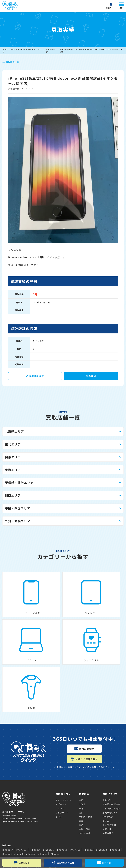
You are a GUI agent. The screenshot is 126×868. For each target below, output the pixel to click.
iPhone (7, 769)
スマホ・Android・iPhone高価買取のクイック (22, 51)
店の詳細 (91, 376)
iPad (5, 807)
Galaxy (7, 797)
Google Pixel (11, 783)
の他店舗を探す (35, 376)
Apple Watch (11, 817)
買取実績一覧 (51, 51)
